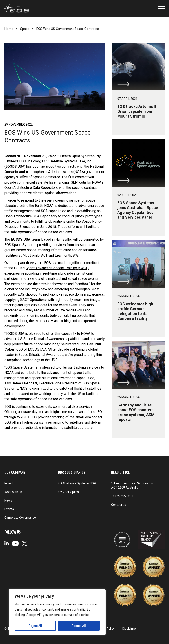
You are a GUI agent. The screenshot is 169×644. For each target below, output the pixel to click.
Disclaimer (130, 629)
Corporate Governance (20, 518)
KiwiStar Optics (68, 492)
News (8, 500)
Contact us (119, 505)
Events (9, 509)
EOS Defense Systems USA (77, 483)
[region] (57, 612)
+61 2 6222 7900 (123, 496)
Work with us (13, 492)
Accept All (79, 626)
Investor (10, 483)
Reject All (35, 626)
